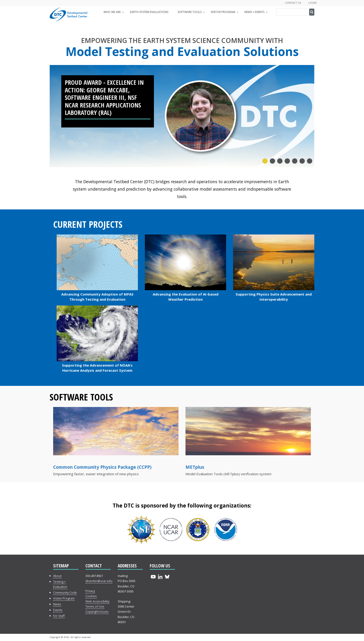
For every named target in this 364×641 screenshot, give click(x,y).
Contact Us (293, 3)
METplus (195, 467)
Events (58, 610)
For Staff (59, 616)
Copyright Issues (97, 612)
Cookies (91, 596)
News (57, 604)
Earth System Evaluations (149, 12)
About (57, 576)
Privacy (90, 591)
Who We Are (114, 13)
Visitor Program (225, 13)
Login (312, 3)
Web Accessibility (97, 601)
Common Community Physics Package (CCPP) (102, 467)
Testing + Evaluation (60, 584)
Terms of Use (95, 606)
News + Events (257, 13)
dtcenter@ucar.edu (99, 581)
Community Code (65, 592)
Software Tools (192, 13)
